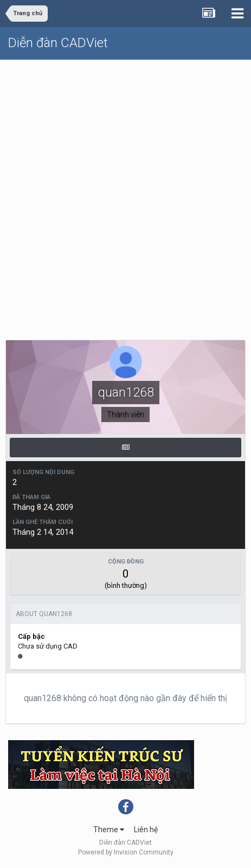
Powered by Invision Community (126, 852)
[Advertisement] (125, 191)
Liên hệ (146, 830)
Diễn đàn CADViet (58, 43)
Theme (109, 830)
